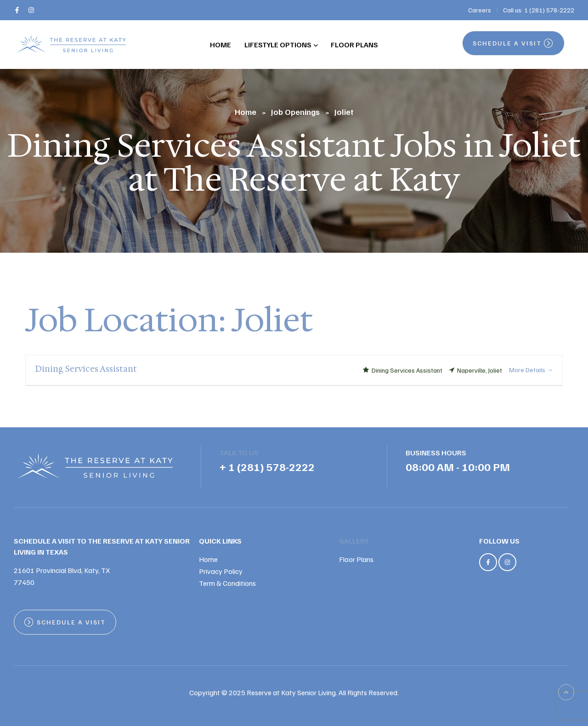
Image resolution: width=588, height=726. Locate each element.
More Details (531, 370)
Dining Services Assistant (86, 369)
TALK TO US (239, 453)
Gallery (354, 541)
